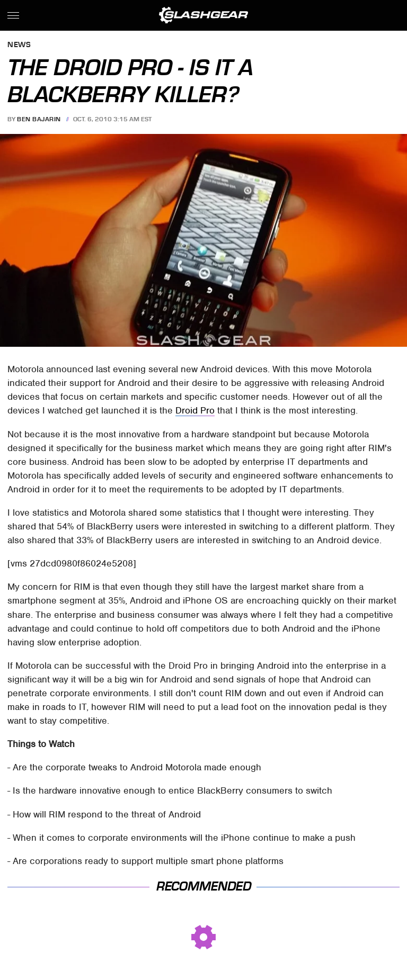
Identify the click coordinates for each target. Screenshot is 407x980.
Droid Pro (195, 410)
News (19, 45)
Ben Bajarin (39, 119)
